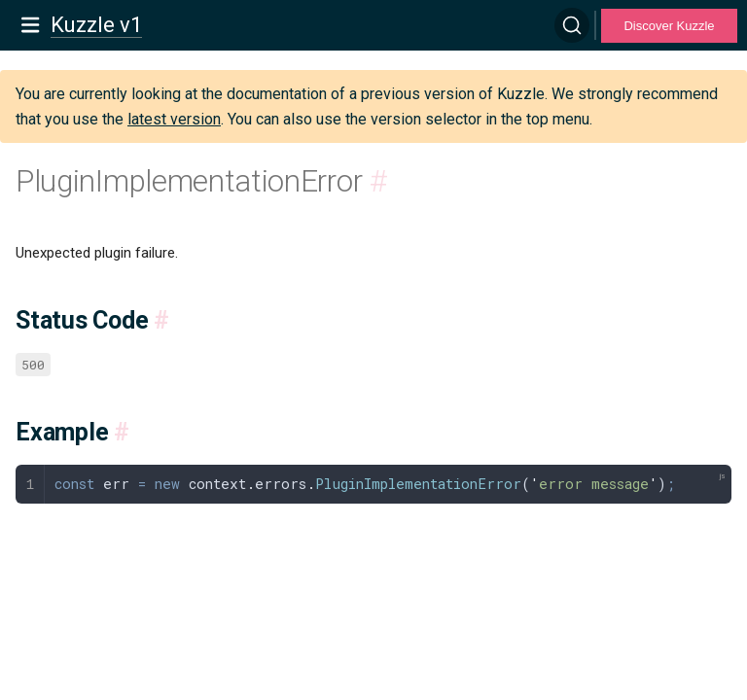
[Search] (572, 25)
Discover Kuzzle (669, 26)
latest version (174, 119)
